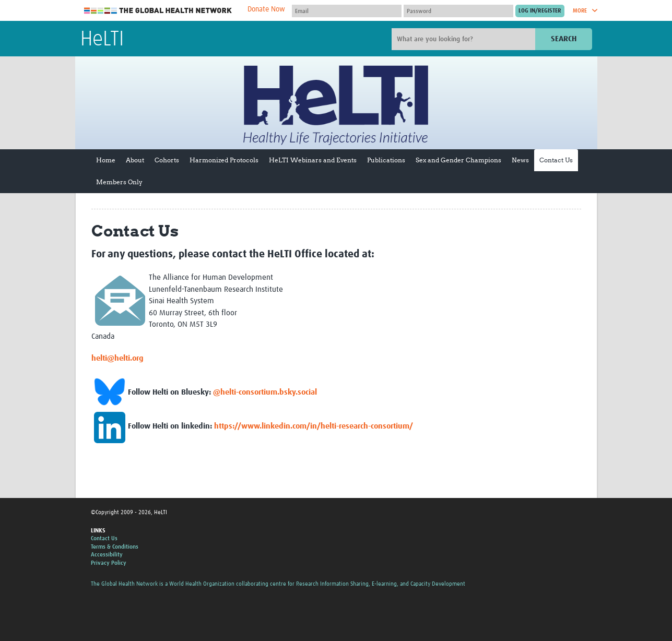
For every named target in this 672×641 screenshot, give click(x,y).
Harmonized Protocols (224, 160)
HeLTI (102, 40)
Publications (386, 160)
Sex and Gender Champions (458, 160)
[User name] (347, 11)
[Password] (458, 11)
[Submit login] (540, 11)
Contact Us (556, 160)
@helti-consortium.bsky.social (265, 392)
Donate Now (266, 9)
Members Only (119, 182)
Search (564, 39)
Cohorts (167, 160)
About (135, 160)
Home (106, 160)
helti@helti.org (117, 358)
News (520, 160)
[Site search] (465, 39)
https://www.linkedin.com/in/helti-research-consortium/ (314, 426)
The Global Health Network (158, 11)
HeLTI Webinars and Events (313, 160)
